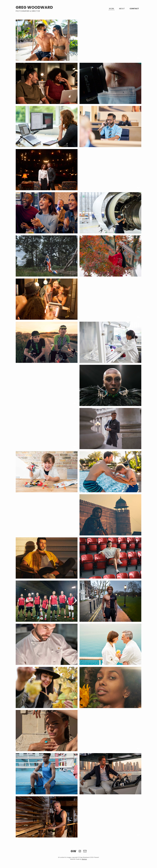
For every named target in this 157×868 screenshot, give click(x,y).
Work (111, 9)
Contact (134, 9)
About (122, 9)
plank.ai (84, 859)
